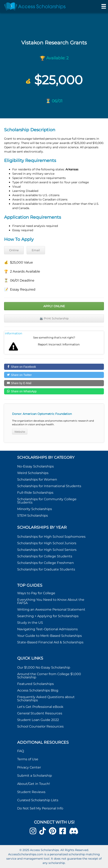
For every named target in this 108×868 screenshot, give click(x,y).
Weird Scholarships (33, 473)
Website (20, 432)
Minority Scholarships (35, 509)
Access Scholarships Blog (38, 690)
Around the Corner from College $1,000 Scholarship (49, 676)
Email (36, 250)
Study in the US (30, 623)
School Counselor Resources (40, 726)
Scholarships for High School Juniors (47, 543)
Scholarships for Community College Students (47, 501)
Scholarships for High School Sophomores (51, 537)
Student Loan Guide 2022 (38, 720)
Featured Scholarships (36, 684)
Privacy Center (29, 767)
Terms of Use (28, 759)
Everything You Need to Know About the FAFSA (51, 601)
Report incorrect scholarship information (13, 333)
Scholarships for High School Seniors (47, 550)
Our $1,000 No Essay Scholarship (44, 667)
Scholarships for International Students (49, 486)
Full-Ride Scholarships (35, 493)
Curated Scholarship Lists (38, 800)
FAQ (21, 751)
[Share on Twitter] (54, 375)
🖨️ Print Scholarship (54, 318)
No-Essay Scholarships (35, 466)
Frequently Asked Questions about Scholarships (46, 699)
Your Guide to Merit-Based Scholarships (50, 636)
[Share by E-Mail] (54, 383)
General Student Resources (40, 713)
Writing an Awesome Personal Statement (51, 609)
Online (14, 250)
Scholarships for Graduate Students (46, 569)
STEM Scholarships (33, 515)
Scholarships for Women (37, 479)
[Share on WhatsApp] (54, 391)
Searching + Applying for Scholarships (48, 616)
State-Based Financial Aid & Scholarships (50, 642)
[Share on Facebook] (54, 367)
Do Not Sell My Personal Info (40, 808)
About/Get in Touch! (34, 784)
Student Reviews (31, 792)
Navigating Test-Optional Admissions (47, 629)
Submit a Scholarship (35, 776)
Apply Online (54, 306)
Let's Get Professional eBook (40, 707)
